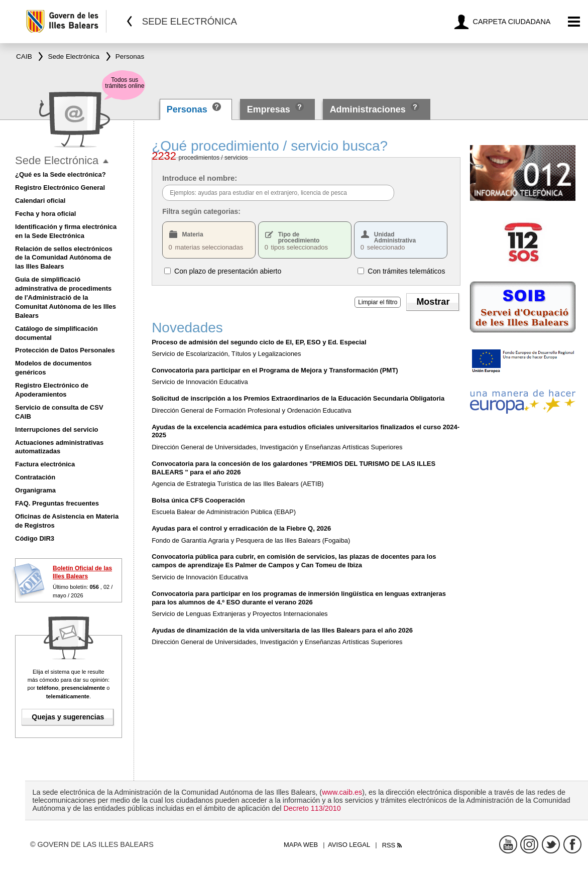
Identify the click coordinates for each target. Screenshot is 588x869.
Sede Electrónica (57, 160)
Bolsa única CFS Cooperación (198, 500)
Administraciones (368, 109)
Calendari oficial (40, 201)
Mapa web (301, 845)
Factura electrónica (45, 464)
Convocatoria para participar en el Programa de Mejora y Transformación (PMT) (275, 370)
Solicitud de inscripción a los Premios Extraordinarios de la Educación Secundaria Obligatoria (298, 398)
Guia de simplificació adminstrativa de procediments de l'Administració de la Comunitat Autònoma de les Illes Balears (66, 297)
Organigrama (35, 490)
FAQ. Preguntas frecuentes (57, 503)
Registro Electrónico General (60, 188)
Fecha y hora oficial (45, 214)
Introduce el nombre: (200, 178)
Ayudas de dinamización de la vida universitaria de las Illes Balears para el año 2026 (282, 630)
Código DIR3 (35, 538)
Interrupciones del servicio (56, 429)
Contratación (35, 477)
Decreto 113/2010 (312, 808)
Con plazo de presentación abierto (228, 271)
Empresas (269, 109)
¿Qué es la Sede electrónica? (61, 174)
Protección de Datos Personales (65, 350)
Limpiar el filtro (378, 302)
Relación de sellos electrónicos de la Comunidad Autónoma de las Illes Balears (64, 258)
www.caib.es (342, 792)
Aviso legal (349, 845)
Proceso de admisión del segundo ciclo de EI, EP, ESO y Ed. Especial (259, 342)
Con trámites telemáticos (406, 271)
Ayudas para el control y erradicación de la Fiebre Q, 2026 (241, 528)
